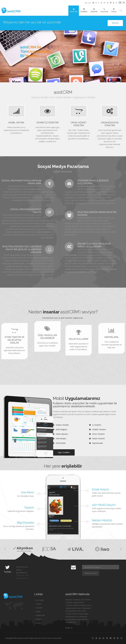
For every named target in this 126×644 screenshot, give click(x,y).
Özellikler (84, 10)
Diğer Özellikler (64, 452)
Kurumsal (104, 10)
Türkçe (114, 10)
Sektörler (94, 10)
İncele (115, 23)
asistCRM (74, 10)
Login (88, 3)
